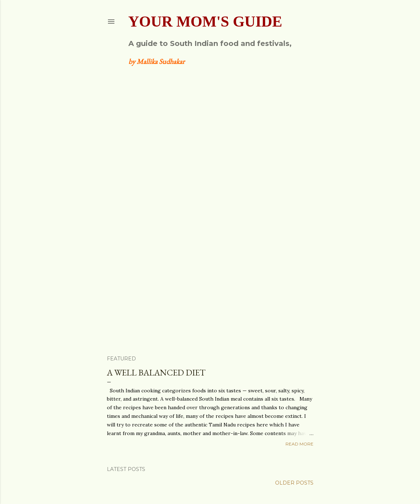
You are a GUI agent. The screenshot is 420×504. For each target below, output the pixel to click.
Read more (299, 444)
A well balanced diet (156, 372)
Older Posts (294, 483)
